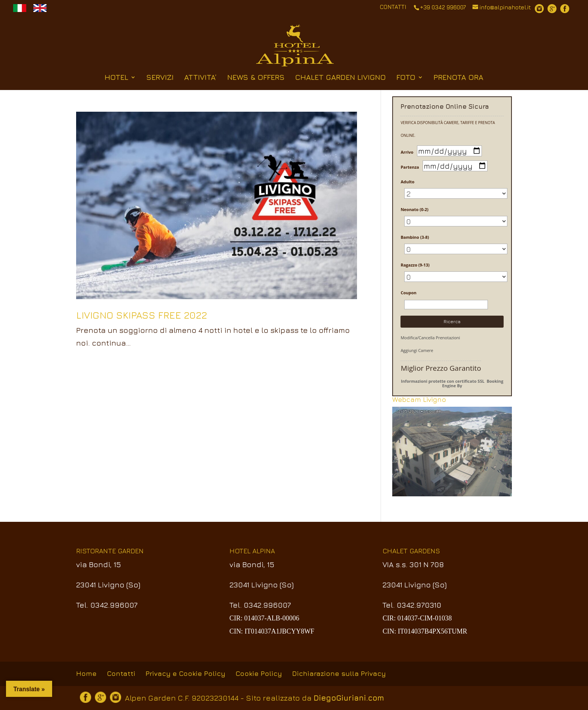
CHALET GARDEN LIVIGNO (340, 78)
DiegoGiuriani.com (349, 698)
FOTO (406, 78)
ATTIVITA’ (200, 78)
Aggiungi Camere (417, 350)
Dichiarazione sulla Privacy (339, 673)
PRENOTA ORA (458, 78)
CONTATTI (393, 7)
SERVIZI (160, 78)
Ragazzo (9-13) (415, 265)
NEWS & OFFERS (256, 78)
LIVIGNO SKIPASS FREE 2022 (142, 315)
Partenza (410, 167)
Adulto (407, 182)
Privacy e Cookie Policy (185, 673)
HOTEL (116, 78)
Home (86, 673)
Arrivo (407, 152)
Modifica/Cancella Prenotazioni (430, 338)
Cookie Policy (259, 673)
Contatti (121, 673)
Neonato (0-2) (414, 209)
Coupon (408, 293)
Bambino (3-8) (415, 237)
